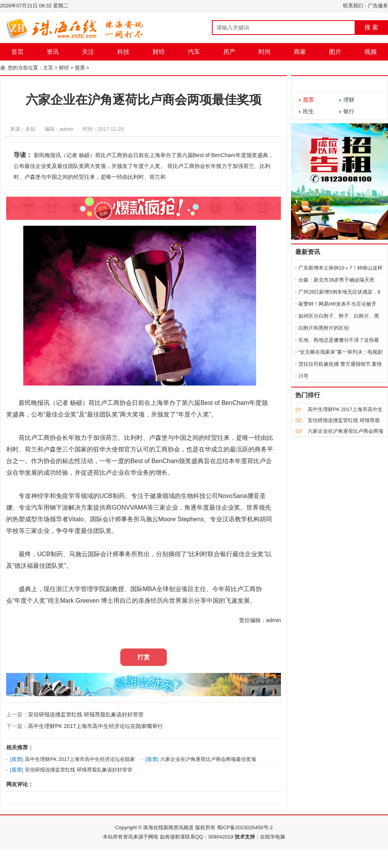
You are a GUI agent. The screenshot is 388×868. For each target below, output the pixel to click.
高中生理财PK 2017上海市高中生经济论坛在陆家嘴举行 (95, 726)
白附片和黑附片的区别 (324, 328)
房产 (229, 52)
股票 (80, 68)
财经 (159, 52)
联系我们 (353, 6)
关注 (88, 52)
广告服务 (378, 6)
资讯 (53, 52)
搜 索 (371, 27)
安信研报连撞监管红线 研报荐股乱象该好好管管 (86, 714)
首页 (17, 52)
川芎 (303, 376)
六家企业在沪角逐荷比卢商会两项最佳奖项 (208, 759)
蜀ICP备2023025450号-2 (245, 827)
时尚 (265, 52)
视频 (371, 52)
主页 (48, 68)
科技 (123, 52)
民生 (308, 111)
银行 (349, 111)
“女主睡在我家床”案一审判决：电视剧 (340, 352)
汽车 (194, 52)
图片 (335, 52)
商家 (300, 52)
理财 (349, 100)
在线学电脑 (273, 837)
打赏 (144, 657)
